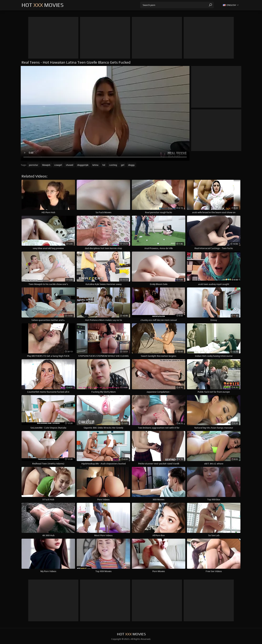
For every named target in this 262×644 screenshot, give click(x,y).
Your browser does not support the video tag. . (105, 113)
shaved (70, 165)
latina (95, 165)
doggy (131, 165)
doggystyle (83, 165)
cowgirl (58, 165)
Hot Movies (43, 5)
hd (104, 165)
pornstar (34, 165)
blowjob (46, 165)
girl (123, 165)
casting (113, 165)
